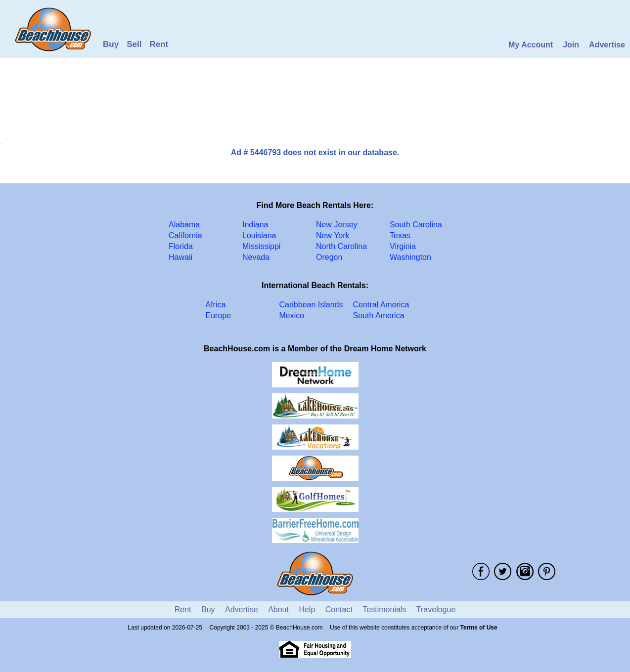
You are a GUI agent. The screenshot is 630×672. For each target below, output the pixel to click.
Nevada (256, 257)
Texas (400, 235)
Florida (181, 246)
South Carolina (416, 225)
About (278, 609)
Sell (134, 44)
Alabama (184, 225)
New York (333, 235)
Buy (111, 44)
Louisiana (259, 235)
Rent (159, 44)
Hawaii (180, 257)
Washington (410, 257)
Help (307, 609)
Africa (216, 305)
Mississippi (261, 246)
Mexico (292, 315)
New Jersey (337, 225)
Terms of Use (479, 628)
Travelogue (436, 609)
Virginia (403, 246)
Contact (339, 609)
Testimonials (384, 609)
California (185, 235)
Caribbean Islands (311, 305)
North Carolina (341, 246)
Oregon (329, 257)
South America (379, 315)
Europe (219, 315)
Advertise (607, 45)
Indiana (255, 225)
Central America (381, 305)
